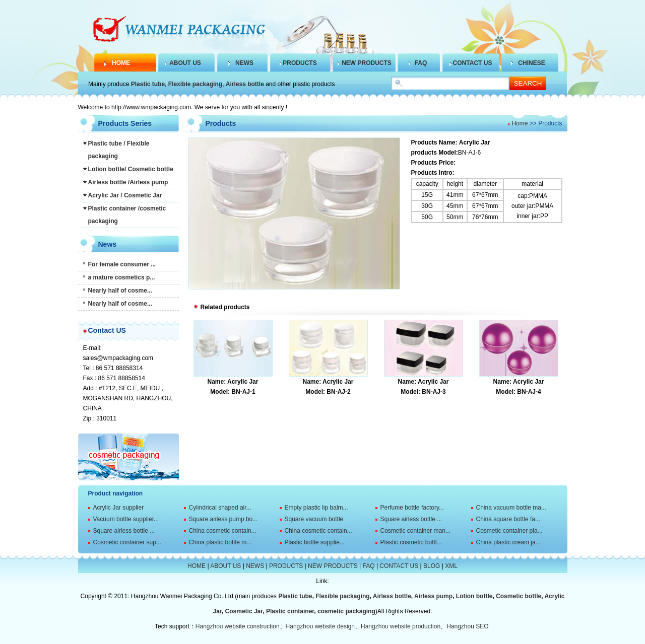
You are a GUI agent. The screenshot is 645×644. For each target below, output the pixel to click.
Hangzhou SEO (467, 626)
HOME (121, 63)
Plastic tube (148, 84)
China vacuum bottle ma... (511, 508)
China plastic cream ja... (508, 542)
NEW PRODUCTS (367, 63)
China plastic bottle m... (220, 542)
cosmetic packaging (346, 611)
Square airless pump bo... (223, 519)
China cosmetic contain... (223, 531)
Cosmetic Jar (244, 611)
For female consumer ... (122, 264)
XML (451, 566)
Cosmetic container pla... (509, 531)
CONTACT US (473, 63)
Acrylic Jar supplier (119, 508)
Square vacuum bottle (314, 519)
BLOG (432, 566)
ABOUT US (185, 63)
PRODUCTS (300, 63)
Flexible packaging (195, 84)
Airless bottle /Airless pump (128, 182)
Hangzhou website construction (238, 626)
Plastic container (290, 611)
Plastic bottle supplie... (315, 542)
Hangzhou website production (401, 626)
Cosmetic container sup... (127, 542)
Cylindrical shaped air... (220, 508)
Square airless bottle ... (411, 519)
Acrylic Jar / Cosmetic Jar (125, 195)
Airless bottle (245, 84)
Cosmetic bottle (519, 596)
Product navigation (116, 493)
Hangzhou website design (320, 626)
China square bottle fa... (508, 519)
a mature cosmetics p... (122, 277)
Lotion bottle (474, 596)
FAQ (421, 63)
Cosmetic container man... (415, 531)
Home (520, 123)
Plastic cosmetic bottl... (411, 542)
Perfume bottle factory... (412, 508)
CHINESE (531, 63)
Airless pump (433, 596)
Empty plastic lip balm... (316, 508)
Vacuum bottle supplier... (126, 519)
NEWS (244, 63)
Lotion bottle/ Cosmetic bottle (131, 169)
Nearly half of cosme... (120, 291)
